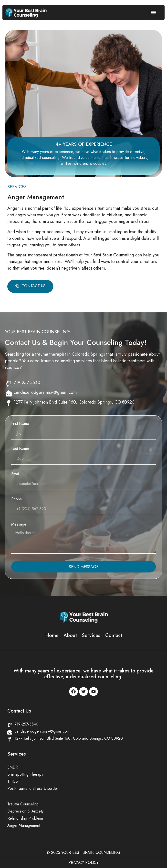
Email (15, 474)
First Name (20, 424)
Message (19, 525)
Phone (17, 500)
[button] (153, 13)
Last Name (20, 449)
